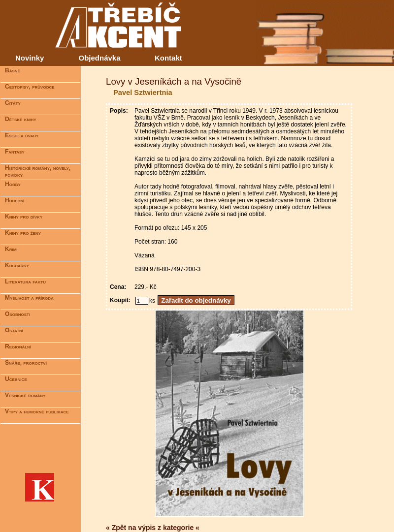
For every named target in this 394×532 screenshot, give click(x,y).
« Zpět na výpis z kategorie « (153, 528)
